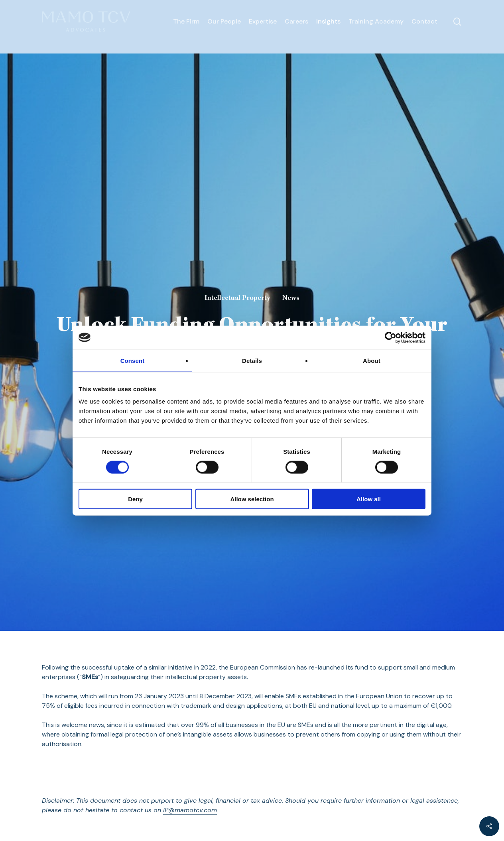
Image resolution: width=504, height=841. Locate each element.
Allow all (369, 499)
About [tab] (372, 360)
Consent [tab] (133, 360)
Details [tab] (252, 360)
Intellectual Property (237, 298)
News (291, 298)
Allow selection (252, 499)
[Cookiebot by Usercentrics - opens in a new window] (391, 337)
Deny (135, 499)
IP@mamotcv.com (190, 810)
